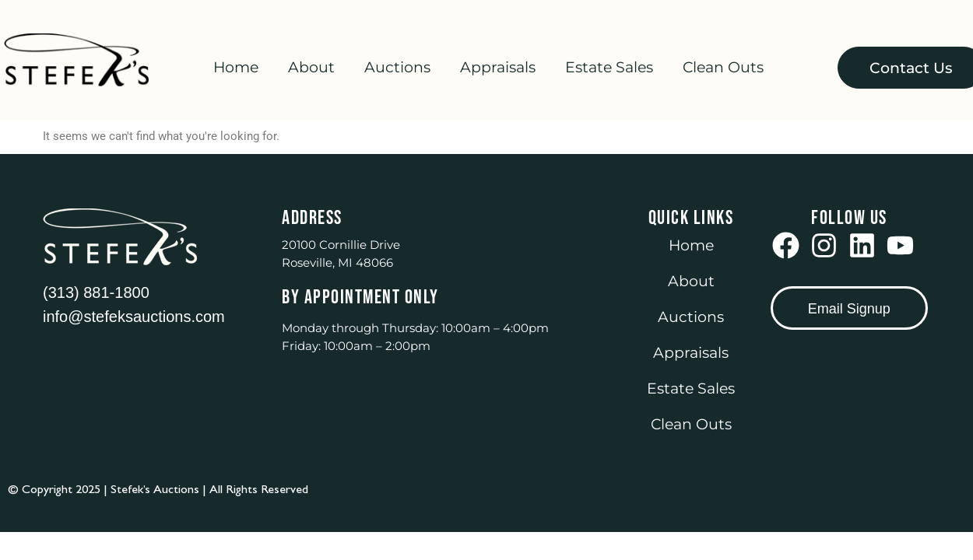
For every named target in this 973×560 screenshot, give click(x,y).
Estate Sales (609, 67)
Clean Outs (723, 67)
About (311, 67)
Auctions (397, 67)
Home (236, 67)
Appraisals (498, 67)
